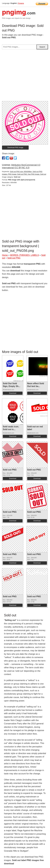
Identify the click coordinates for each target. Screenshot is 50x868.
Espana (21, 3)
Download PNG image (15, 148)
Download (13, 393)
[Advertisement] (25, 76)
